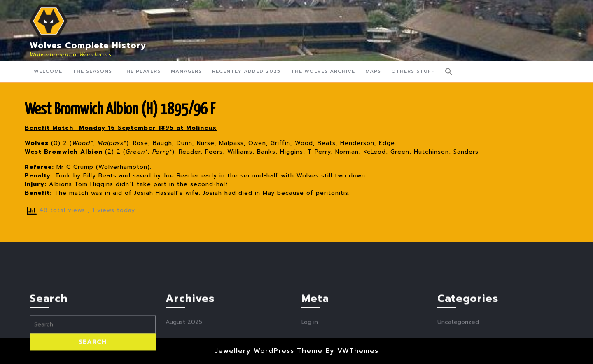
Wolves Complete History (88, 45)
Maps (373, 71)
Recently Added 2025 (246, 71)
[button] (449, 72)
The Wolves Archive (323, 71)
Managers (186, 71)
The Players (141, 71)
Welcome (48, 71)
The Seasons (92, 71)
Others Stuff (413, 71)
